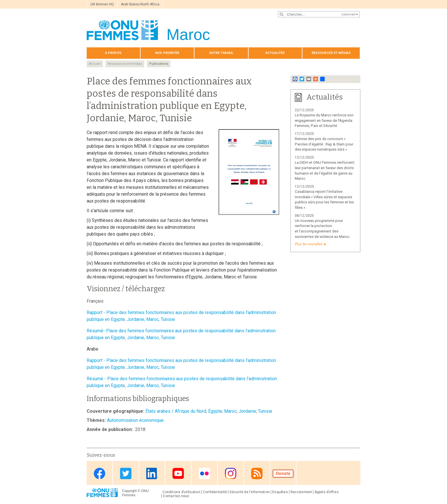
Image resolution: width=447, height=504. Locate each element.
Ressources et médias (331, 53)
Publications (159, 64)
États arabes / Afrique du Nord (176, 411)
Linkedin (152, 473)
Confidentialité (215, 492)
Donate (283, 473)
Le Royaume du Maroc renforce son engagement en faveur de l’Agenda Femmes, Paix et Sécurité (324, 121)
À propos (113, 53)
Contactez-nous (176, 496)
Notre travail (221, 53)
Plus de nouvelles (309, 244)
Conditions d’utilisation (181, 492)
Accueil (95, 64)
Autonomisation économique (135, 420)
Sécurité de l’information (250, 492)
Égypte (215, 411)
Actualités (275, 53)
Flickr (204, 473)
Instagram (231, 473)
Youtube (178, 473)
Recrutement (301, 492)
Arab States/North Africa (140, 4)
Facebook (99, 473)
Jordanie (247, 411)
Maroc (230, 411)
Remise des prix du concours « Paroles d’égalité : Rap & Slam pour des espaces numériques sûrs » (324, 144)
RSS (257, 473)
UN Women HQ (102, 4)
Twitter (126, 473)
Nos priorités (167, 53)
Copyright (129, 491)
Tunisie (265, 411)
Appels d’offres (326, 492)
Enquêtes (280, 492)
